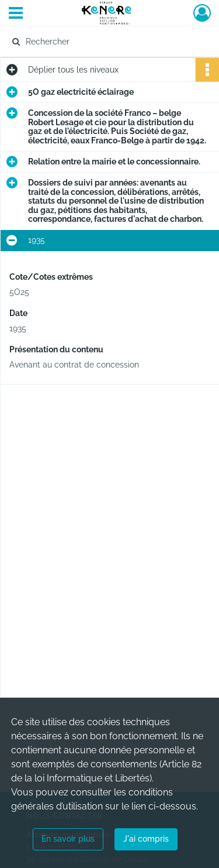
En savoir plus (68, 839)
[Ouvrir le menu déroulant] (16, 14)
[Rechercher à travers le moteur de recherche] (108, 42)
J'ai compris (146, 839)
